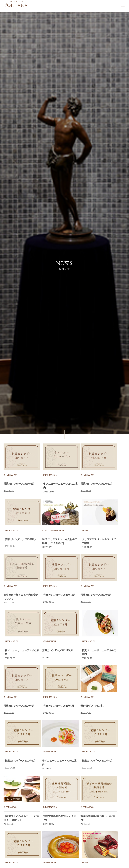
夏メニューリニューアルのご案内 (22, 652)
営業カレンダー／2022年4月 (97, 761)
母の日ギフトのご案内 (93, 706)
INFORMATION (10, 475)
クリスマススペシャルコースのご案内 (99, 541)
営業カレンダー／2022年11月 (21, 539)
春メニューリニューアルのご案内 (59, 763)
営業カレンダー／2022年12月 (97, 484)
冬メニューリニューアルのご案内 (61, 486)
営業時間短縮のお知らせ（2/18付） (98, 818)
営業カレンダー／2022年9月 (96, 595)
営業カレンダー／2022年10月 (59, 595)
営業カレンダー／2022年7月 (19, 706)
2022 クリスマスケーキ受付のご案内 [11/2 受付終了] (60, 541)
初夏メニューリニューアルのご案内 (99, 652)
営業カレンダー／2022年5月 (20, 761)
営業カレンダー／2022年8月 (57, 650)
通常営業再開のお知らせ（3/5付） (60, 818)
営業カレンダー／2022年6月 (59, 706)
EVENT (45, 530)
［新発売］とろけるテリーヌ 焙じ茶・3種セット (21, 818)
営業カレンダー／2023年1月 (19, 484)
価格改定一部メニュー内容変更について (21, 597)
